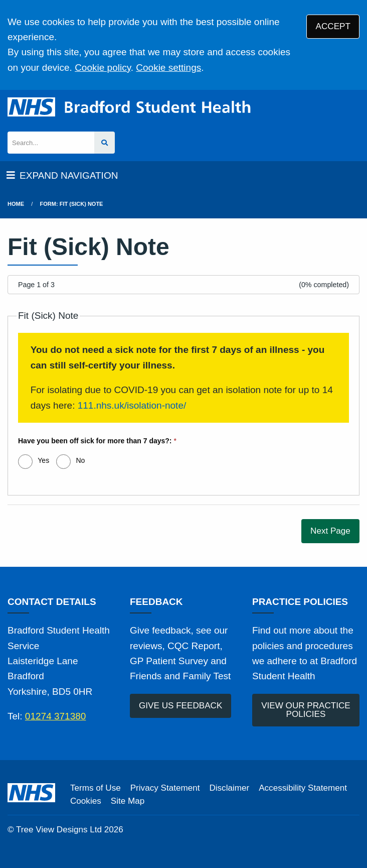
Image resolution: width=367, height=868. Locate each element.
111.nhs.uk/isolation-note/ (132, 405)
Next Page (330, 531)
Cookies (86, 801)
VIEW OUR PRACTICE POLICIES (306, 710)
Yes (43, 460)
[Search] (51, 143)
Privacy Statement (165, 788)
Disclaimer (229, 788)
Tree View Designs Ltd (59, 830)
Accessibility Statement (303, 788)
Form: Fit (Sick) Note (72, 204)
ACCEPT (333, 26)
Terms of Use (96, 788)
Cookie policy (103, 68)
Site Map (128, 801)
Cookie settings (168, 68)
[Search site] (105, 143)
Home (16, 204)
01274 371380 (56, 716)
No (80, 460)
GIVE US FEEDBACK (180, 706)
